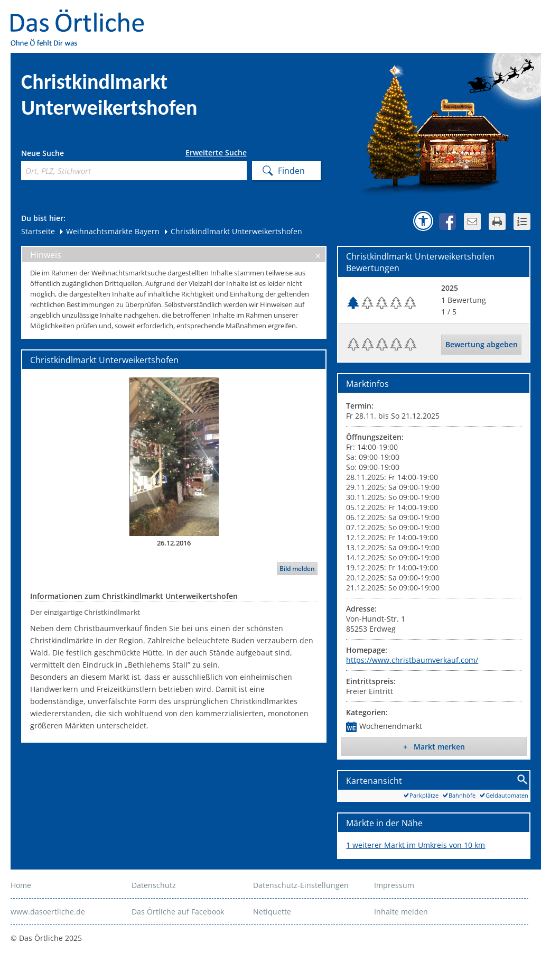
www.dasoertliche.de (48, 912)
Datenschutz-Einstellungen (301, 885)
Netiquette (272, 912)
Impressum (394, 885)
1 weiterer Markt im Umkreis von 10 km (416, 845)
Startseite (38, 231)
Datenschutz (154, 885)
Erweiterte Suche (216, 153)
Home (21, 885)
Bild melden (297, 568)
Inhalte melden (401, 912)
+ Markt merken (434, 747)
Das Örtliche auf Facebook (178, 912)
